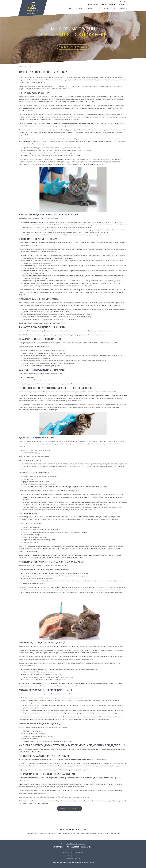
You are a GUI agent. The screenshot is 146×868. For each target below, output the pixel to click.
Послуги (80, 9)
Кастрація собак (103, 833)
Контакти (123, 9)
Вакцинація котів (25, 86)
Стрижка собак (115, 833)
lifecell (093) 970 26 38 (117, 4)
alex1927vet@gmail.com (76, 844)
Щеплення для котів (33, 833)
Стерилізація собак (90, 833)
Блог (99, 9)
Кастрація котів (77, 833)
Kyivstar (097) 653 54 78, (96, 4)
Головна (69, 9)
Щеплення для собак (48, 833)
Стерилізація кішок (63, 833)
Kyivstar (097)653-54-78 (63, 847)
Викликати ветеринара (69, 809)
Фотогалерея (110, 9)
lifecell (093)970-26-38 (84, 847)
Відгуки (90, 9)
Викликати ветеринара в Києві (73, 47)
